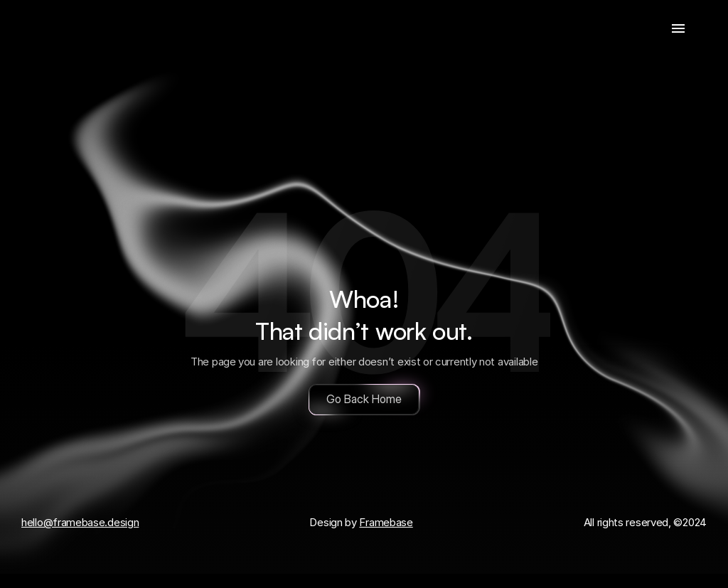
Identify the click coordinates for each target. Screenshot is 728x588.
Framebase (386, 522)
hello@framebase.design (80, 522)
